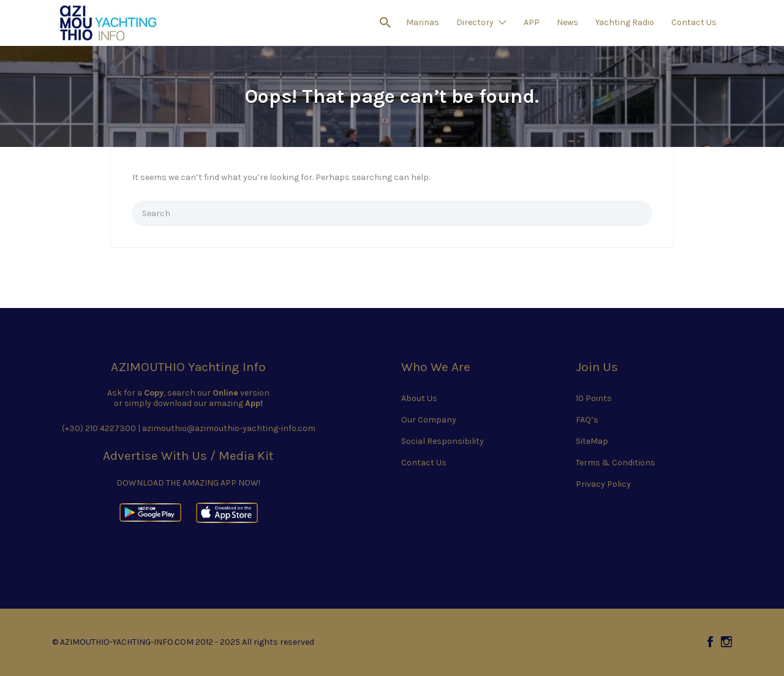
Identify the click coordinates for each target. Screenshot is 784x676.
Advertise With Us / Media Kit (188, 456)
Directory (475, 22)
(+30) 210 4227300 (99, 428)
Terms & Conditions (616, 463)
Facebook (710, 642)
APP (532, 22)
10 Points (594, 398)
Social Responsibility (443, 441)
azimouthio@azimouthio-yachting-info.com (229, 428)
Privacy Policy (603, 484)
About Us (419, 398)
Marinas (423, 22)
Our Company (429, 420)
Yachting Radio (625, 22)
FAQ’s (587, 420)
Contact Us (694, 22)
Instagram (726, 642)
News (567, 22)
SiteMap (592, 441)
